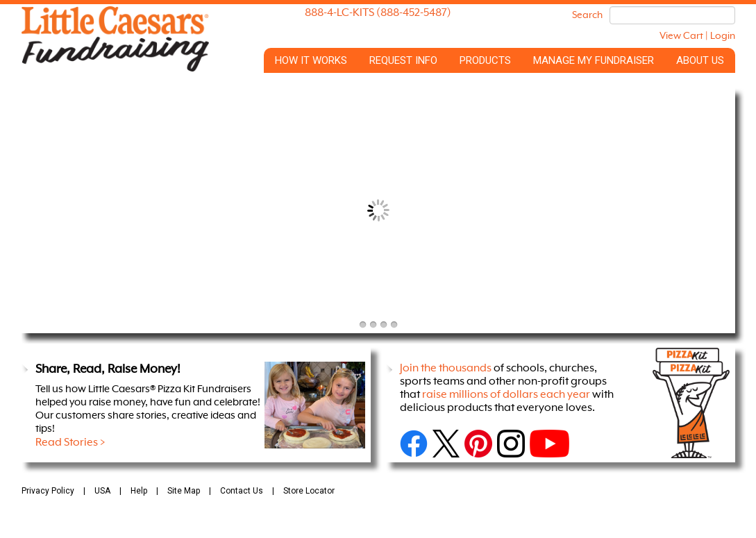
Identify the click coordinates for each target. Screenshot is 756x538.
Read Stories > (70, 443)
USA (102, 491)
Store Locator (309, 491)
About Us (700, 60)
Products (485, 60)
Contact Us (242, 491)
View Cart (681, 36)
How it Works (311, 60)
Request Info (403, 60)
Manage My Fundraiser (594, 60)
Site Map (184, 491)
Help (139, 491)
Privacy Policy (48, 491)
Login (723, 36)
